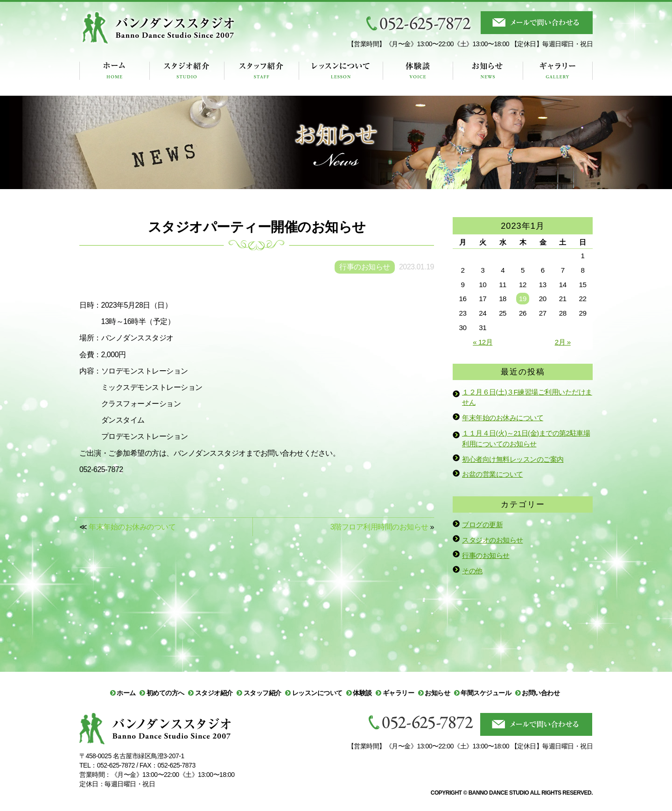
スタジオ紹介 (214, 693)
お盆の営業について (493, 474)
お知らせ (437, 693)
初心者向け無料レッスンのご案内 (513, 459)
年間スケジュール (486, 693)
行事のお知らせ (486, 555)
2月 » (563, 342)
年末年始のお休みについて (503, 418)
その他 (472, 571)
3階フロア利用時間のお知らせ (379, 527)
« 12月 (483, 342)
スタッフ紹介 (262, 693)
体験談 (362, 693)
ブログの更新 (482, 525)
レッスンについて (317, 693)
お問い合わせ (541, 693)
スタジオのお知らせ (493, 540)
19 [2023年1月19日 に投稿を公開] (523, 299)
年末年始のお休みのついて (132, 527)
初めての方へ (165, 693)
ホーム (126, 693)
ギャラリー (399, 693)
